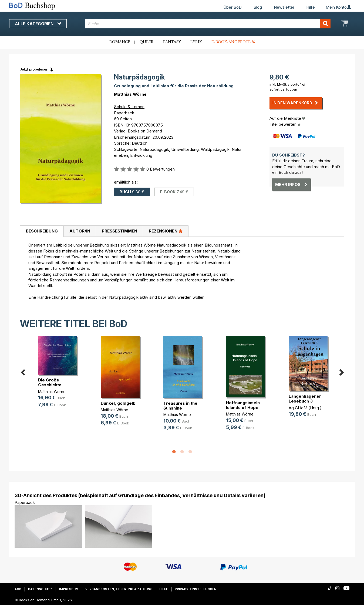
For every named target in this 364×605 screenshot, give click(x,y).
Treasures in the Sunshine (180, 406)
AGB (18, 589)
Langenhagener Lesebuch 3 (305, 399)
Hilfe (311, 7)
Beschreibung (42, 231)
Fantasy (172, 42)
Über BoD (232, 7)
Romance (120, 42)
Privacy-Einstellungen (196, 589)
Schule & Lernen (129, 107)
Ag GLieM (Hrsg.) (305, 408)
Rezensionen (166, 231)
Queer (147, 42)
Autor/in (80, 231)
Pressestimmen (119, 231)
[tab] (42, 231)
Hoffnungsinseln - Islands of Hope (244, 405)
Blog (258, 7)
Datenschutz (40, 589)
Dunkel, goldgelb (118, 403)
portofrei (298, 84)
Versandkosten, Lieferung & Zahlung (119, 589)
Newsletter (284, 7)
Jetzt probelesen (34, 69)
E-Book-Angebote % (233, 42)
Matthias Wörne (130, 94)
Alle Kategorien (38, 24)
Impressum (69, 589)
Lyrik (196, 42)
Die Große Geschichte (50, 382)
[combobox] (208, 24)
